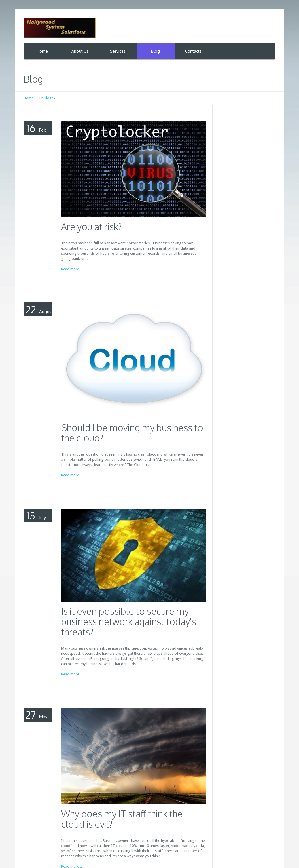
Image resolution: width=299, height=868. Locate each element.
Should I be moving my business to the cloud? (132, 433)
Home (29, 98)
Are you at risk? (91, 227)
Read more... (71, 269)
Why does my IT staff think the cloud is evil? (122, 819)
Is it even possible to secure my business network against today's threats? (129, 622)
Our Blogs (45, 98)
